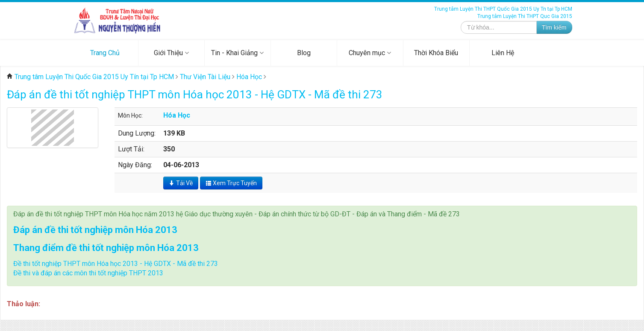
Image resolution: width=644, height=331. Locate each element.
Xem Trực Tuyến (231, 183)
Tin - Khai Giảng (237, 53)
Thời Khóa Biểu (436, 53)
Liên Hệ (503, 53)
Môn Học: (130, 115)
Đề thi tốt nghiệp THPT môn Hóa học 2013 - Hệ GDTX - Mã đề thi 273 (116, 264)
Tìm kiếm (554, 27)
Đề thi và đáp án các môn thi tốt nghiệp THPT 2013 (88, 273)
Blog (304, 53)
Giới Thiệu (171, 53)
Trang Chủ (105, 53)
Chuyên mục (370, 53)
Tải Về (181, 183)
